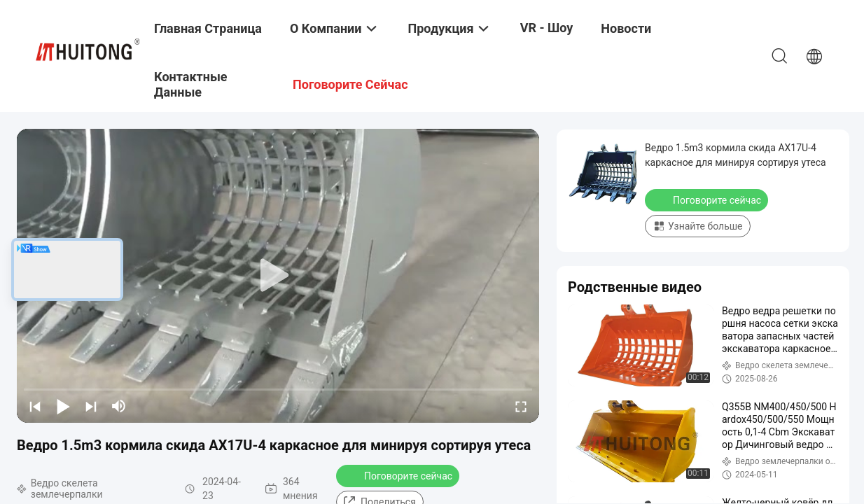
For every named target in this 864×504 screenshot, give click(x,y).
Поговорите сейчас (399, 475)
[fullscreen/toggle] (521, 406)
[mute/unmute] (119, 406)
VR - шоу (547, 28)
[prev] (35, 406)
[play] (278, 276)
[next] (91, 406)
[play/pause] (63, 406)
